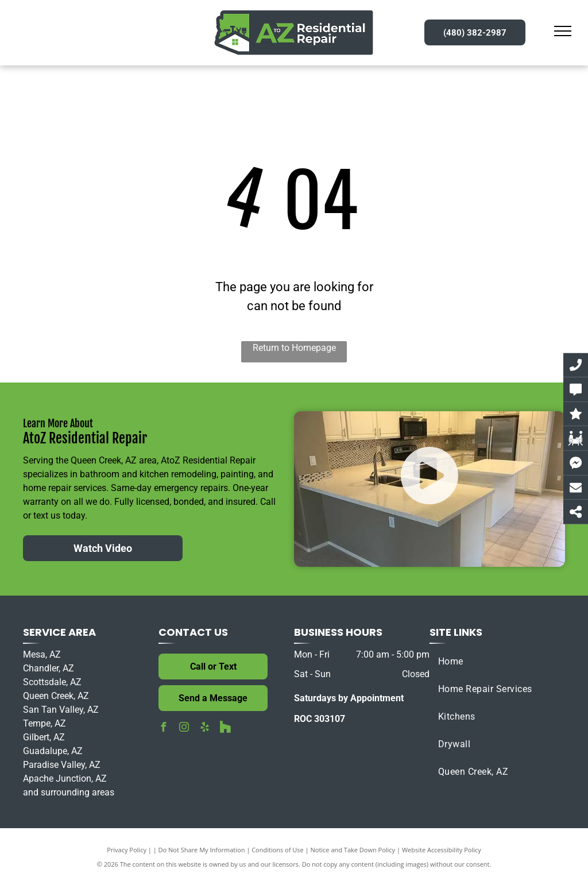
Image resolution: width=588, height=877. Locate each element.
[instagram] (184, 729)
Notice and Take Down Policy (353, 850)
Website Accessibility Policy (442, 850)
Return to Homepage (294, 348)
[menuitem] (497, 662)
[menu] (563, 31)
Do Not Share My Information (202, 850)
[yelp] (204, 729)
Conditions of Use (278, 850)
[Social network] (225, 729)
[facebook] (163, 729)
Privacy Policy (127, 850)
